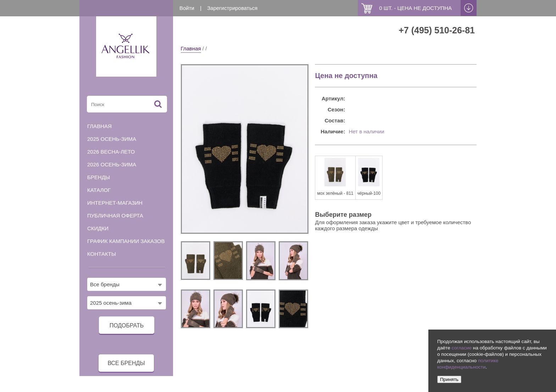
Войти (187, 8)
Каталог (99, 190)
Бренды (99, 177)
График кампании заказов (126, 241)
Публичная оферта (115, 216)
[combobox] (127, 284)
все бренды (126, 363)
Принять (449, 379)
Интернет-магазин (115, 203)
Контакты (102, 254)
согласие (462, 348)
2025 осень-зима (112, 139)
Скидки (98, 228)
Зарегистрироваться (232, 8)
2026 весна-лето (111, 152)
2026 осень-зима (112, 164)
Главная (191, 48)
